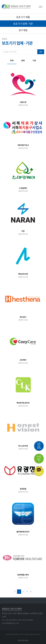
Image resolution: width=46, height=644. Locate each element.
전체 (12, 60)
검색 (41, 52)
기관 (34, 60)
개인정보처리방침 (23, 640)
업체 (23, 60)
